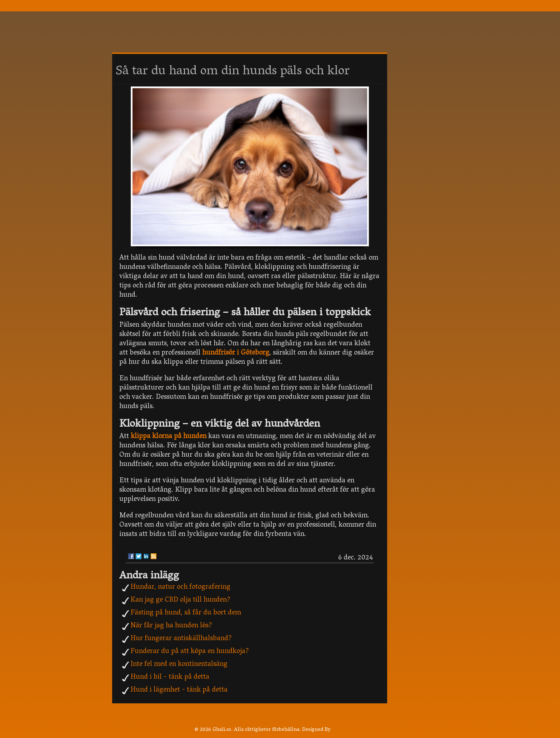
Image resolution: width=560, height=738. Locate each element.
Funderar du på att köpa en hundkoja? (190, 652)
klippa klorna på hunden (169, 437)
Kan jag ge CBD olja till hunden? (180, 600)
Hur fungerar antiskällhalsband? (181, 639)
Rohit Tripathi (349, 730)
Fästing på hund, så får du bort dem (186, 613)
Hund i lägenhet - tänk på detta (179, 690)
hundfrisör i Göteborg (236, 353)
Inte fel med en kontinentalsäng (179, 664)
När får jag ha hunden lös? (171, 626)
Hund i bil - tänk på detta (170, 677)
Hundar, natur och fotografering (180, 587)
